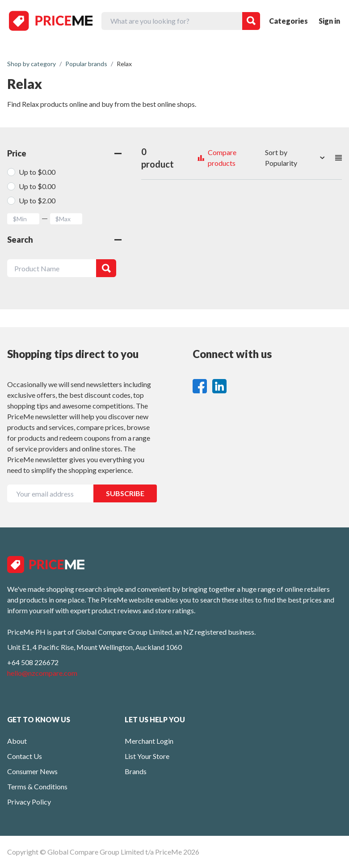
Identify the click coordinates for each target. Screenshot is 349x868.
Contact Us (25, 756)
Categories (288, 21)
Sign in (329, 21)
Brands (136, 771)
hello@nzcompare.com (42, 673)
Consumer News (32, 771)
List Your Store (147, 756)
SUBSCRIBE (125, 493)
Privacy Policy (29, 802)
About (17, 741)
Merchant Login (149, 741)
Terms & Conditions (37, 786)
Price (64, 153)
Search (64, 240)
